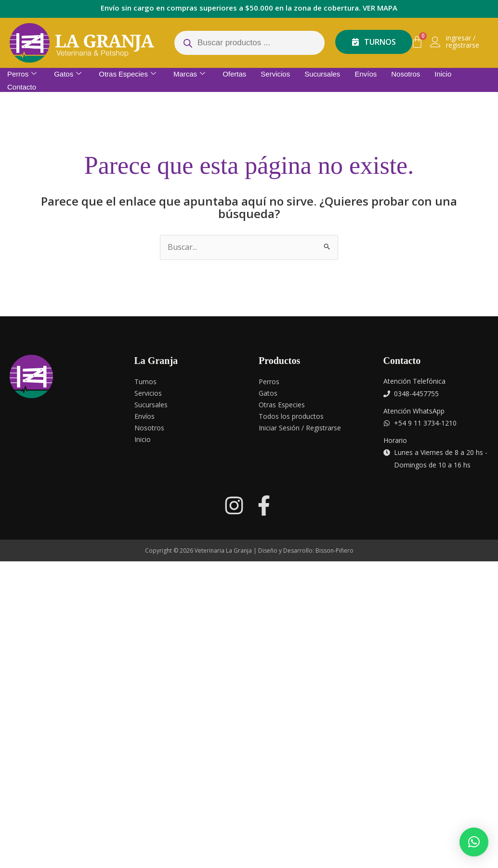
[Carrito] (417, 42)
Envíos (366, 74)
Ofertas (234, 74)
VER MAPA (380, 8)
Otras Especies (127, 74)
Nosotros (406, 74)
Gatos (68, 74)
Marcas (189, 74)
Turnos (145, 382)
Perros (22, 74)
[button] (474, 842)
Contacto (22, 86)
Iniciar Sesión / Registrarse (300, 428)
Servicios (275, 74)
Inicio (443, 74)
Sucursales (322, 74)
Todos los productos (291, 416)
